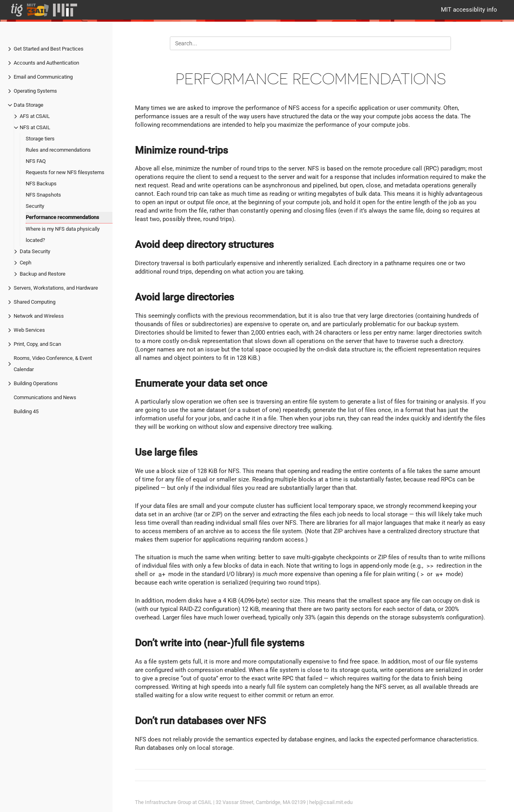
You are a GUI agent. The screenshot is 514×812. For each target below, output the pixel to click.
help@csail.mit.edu (331, 802)
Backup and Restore (43, 274)
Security (35, 206)
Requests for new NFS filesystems (65, 172)
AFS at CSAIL (35, 116)
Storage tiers (40, 139)
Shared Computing (35, 302)
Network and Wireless (39, 316)
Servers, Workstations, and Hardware (56, 288)
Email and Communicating (43, 77)
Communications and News (45, 397)
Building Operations (36, 383)
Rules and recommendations (58, 150)
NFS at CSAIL (35, 127)
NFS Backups (41, 184)
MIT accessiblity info (469, 10)
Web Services (29, 330)
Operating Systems (35, 91)
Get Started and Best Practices (49, 49)
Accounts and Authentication (46, 63)
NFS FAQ (36, 161)
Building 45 (26, 411)
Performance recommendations (62, 217)
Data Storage (29, 105)
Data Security (35, 251)
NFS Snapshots (43, 195)
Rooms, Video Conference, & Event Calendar (53, 364)
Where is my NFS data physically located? (63, 234)
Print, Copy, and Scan (37, 344)
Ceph (25, 263)
